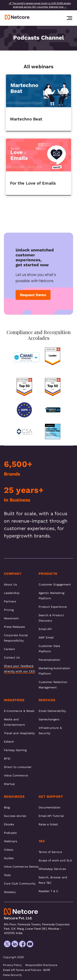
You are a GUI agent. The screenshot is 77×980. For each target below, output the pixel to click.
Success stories (15, 816)
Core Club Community (20, 883)
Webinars (11, 841)
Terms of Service (50, 852)
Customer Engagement (55, 584)
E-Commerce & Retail (19, 711)
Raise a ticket (48, 824)
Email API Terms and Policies (22, 970)
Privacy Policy (12, 965)
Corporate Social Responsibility (16, 638)
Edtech (9, 742)
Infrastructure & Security (50, 730)
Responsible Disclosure (41, 965)
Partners (10, 601)
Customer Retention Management (53, 685)
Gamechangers (49, 719)
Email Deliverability (52, 711)
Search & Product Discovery (51, 618)
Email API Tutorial (51, 816)
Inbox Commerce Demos (21, 867)
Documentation (50, 807)
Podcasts (10, 833)
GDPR (47, 970)
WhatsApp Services (52, 869)
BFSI (7, 759)
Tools (7, 875)
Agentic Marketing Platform (51, 596)
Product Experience (53, 607)
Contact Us (12, 657)
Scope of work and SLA (55, 860)
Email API (45, 629)
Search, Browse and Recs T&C (53, 880)
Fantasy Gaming (15, 750)
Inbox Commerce (16, 775)
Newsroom (11, 618)
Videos (9, 850)
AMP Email (46, 637)
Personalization (49, 660)
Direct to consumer (18, 767)
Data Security (13, 975)
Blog (7, 807)
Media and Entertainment (14, 722)
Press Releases (14, 627)
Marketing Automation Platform (54, 671)
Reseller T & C (49, 891)
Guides (9, 858)
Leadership (12, 593)
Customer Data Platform (49, 649)
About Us (10, 584)
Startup (9, 784)
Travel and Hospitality (19, 733)
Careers (9, 649)
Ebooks (9, 824)
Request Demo (33, 295)
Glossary (10, 892)
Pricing (9, 610)
